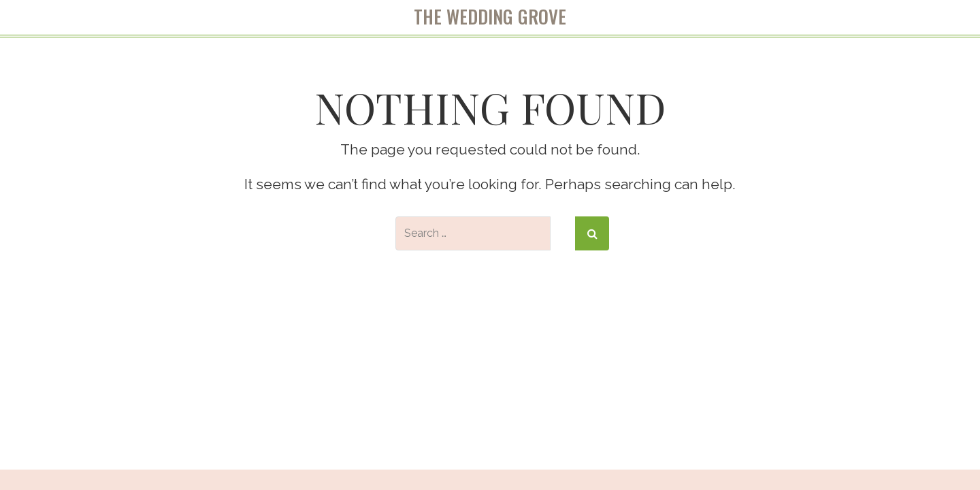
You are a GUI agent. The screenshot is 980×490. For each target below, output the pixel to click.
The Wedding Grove (490, 17)
